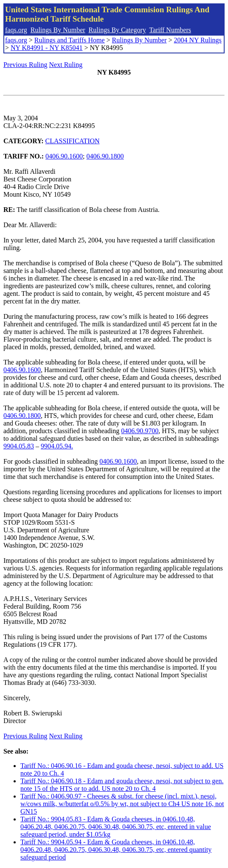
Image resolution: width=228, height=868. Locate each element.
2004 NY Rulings (198, 40)
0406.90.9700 (140, 431)
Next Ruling (66, 65)
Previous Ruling (25, 65)
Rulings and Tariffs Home (70, 40)
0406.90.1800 (105, 156)
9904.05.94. (57, 446)
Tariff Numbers (170, 30)
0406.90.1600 (64, 156)
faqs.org (16, 30)
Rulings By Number (58, 30)
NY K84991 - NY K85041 (46, 48)
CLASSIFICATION (73, 141)
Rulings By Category (117, 30)
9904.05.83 (19, 446)
